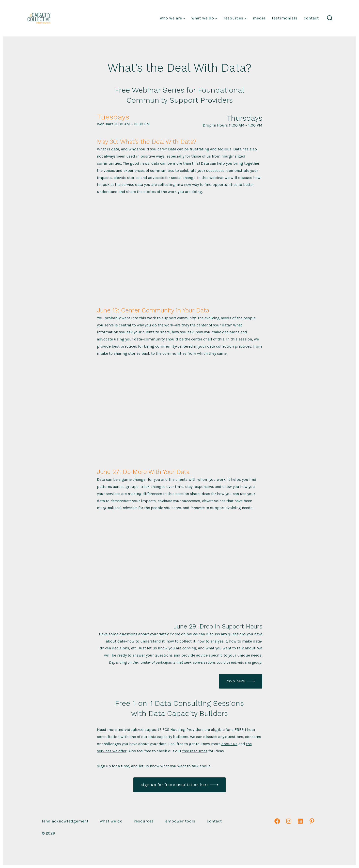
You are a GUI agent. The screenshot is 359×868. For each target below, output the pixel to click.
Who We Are (173, 18)
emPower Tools (180, 821)
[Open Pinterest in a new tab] (312, 821)
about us (229, 744)
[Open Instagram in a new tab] (289, 821)
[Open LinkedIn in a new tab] (300, 821)
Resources (235, 18)
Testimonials (285, 18)
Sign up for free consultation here (175, 785)
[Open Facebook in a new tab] (277, 821)
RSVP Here (236, 681)
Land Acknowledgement (65, 821)
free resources (195, 751)
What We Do (204, 18)
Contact (311, 18)
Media (259, 18)
